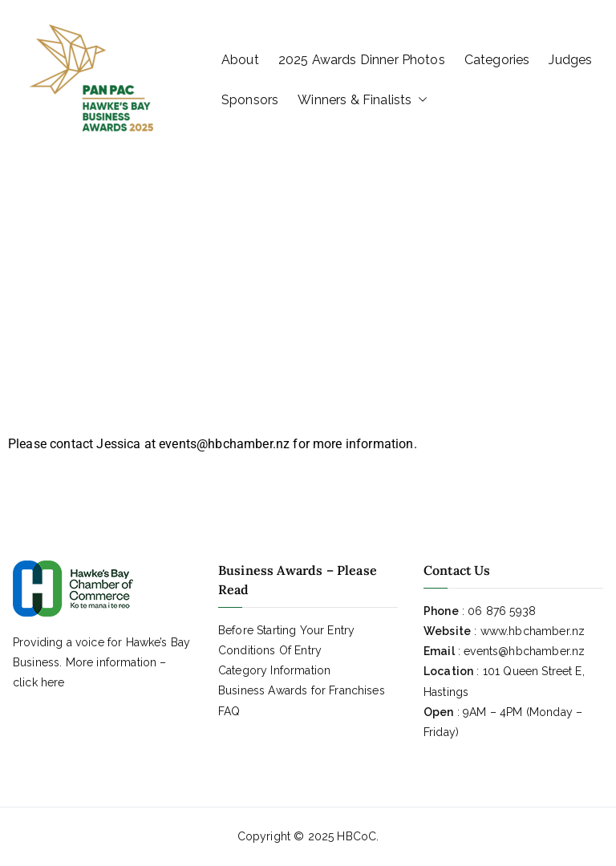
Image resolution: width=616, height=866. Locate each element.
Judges (570, 60)
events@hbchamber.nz (524, 651)
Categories (497, 60)
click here (39, 682)
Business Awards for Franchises (302, 690)
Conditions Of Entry (270, 650)
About (240, 60)
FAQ (229, 711)
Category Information (274, 670)
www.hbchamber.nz (533, 631)
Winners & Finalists (363, 100)
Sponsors (250, 100)
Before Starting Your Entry (286, 630)
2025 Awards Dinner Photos (362, 60)
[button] (419, 100)
